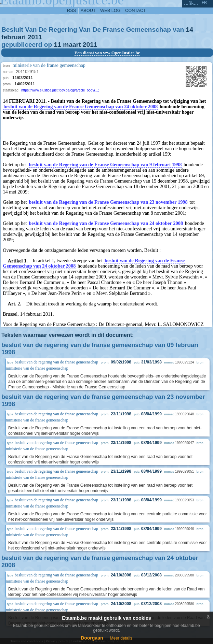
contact (136, 10)
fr (204, 2)
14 (190, 30)
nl (191, 2)
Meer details (121, 638)
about (88, 10)
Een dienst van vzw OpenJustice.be (107, 53)
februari (14, 37)
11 (58, 45)
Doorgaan (92, 638)
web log (110, 10)
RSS (71, 10)
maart (72, 45)
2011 (35, 37)
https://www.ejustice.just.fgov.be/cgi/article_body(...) (60, 90)
